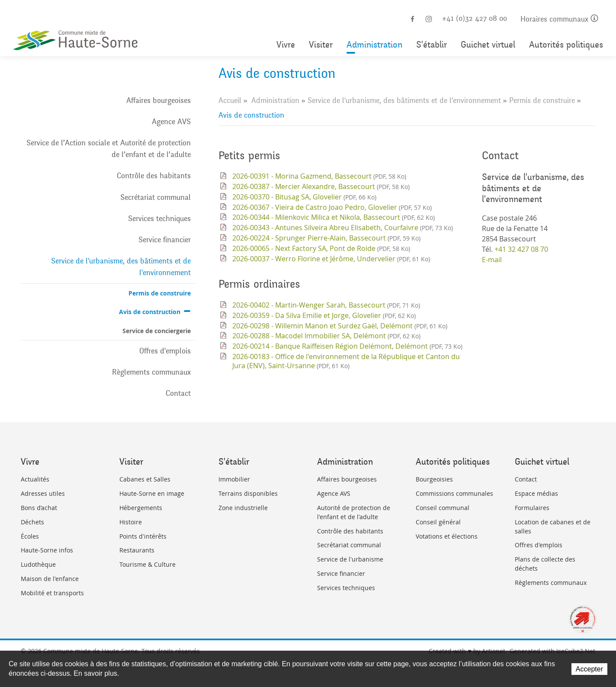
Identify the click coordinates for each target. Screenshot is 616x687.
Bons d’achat (39, 508)
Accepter (589, 669)
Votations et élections (447, 536)
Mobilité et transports (52, 593)
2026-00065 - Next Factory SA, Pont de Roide (321, 248)
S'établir (432, 45)
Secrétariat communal (156, 197)
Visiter (321, 45)
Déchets (32, 522)
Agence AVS (171, 122)
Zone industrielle (243, 508)
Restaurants (137, 550)
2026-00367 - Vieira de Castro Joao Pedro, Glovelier (332, 207)
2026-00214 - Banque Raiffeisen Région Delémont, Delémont (347, 346)
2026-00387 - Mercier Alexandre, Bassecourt (321, 186)
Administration (374, 45)
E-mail (492, 260)
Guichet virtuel (488, 45)
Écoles (30, 536)
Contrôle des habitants (154, 176)
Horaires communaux (559, 19)
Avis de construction (150, 312)
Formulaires (532, 508)
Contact (178, 393)
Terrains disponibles (248, 493)
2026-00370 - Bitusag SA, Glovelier (304, 197)
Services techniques (159, 218)
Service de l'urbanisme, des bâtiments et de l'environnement (121, 267)
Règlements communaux (151, 372)
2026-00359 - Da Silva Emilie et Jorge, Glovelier (324, 315)
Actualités (35, 479)
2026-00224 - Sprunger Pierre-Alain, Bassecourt (326, 238)
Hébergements (141, 508)
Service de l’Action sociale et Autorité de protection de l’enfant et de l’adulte (109, 149)
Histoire (131, 522)
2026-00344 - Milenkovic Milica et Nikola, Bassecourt (334, 217)
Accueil (230, 100)
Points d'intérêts (143, 536)
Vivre (286, 45)
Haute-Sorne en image (152, 493)
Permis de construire (160, 293)
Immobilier (234, 479)
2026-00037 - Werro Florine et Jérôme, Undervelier (331, 259)
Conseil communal (443, 508)
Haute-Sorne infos (47, 550)
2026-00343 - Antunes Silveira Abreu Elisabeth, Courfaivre (343, 228)
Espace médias (536, 493)
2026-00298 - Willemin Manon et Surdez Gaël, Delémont (340, 326)
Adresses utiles (43, 493)
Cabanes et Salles (145, 479)
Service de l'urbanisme (350, 559)
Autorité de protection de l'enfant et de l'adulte (354, 512)
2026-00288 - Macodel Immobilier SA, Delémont (326, 336)
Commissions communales (454, 493)
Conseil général (438, 522)
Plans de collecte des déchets (545, 564)
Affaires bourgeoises (159, 100)
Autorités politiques (566, 45)
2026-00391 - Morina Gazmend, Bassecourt (319, 176)
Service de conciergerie (157, 331)
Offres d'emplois (165, 351)
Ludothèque (38, 564)
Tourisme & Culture (148, 564)
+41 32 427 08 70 (521, 249)
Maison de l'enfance (50, 579)
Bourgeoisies (434, 479)
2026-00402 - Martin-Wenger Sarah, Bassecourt (326, 305)
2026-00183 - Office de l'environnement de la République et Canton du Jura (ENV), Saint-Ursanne (346, 361)
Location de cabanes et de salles (553, 526)
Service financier (165, 240)
